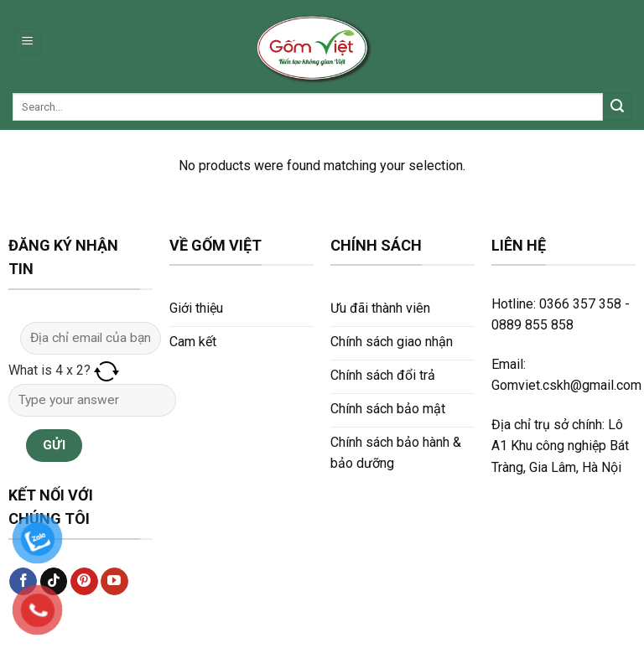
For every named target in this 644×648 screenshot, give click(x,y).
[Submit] (617, 107)
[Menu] (28, 42)
